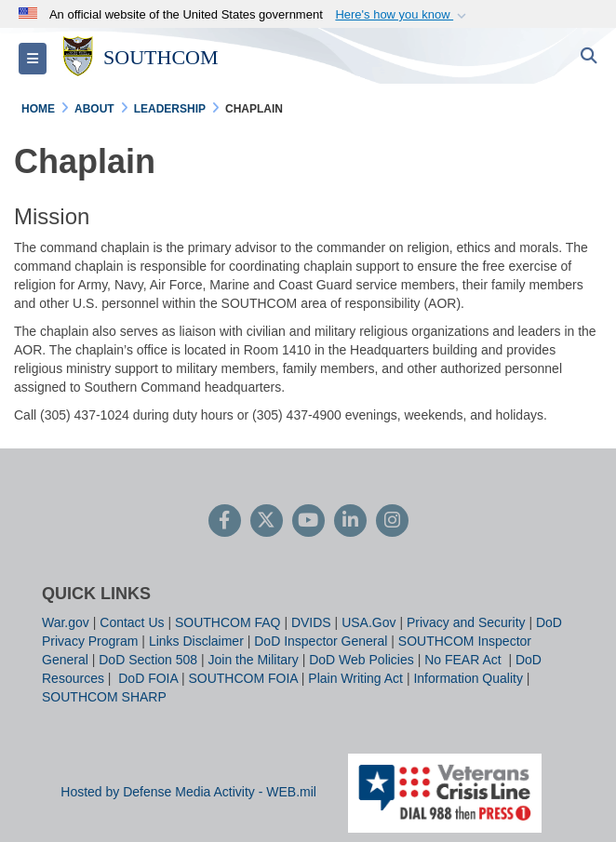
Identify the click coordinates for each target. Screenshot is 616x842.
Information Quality (468, 678)
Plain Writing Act (355, 678)
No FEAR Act (464, 660)
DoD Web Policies (362, 660)
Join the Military (254, 660)
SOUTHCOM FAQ (228, 622)
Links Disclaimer (196, 641)
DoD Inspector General (321, 641)
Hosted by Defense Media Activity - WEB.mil (188, 792)
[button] (402, 15)
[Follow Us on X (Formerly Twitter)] (267, 522)
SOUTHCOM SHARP (104, 697)
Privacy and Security (466, 622)
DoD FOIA (148, 678)
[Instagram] (392, 522)
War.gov (66, 622)
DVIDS (311, 622)
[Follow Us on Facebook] (225, 522)
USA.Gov (368, 622)
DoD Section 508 (148, 660)
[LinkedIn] (350, 522)
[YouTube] (308, 522)
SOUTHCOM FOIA (242, 678)
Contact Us (132, 622)
